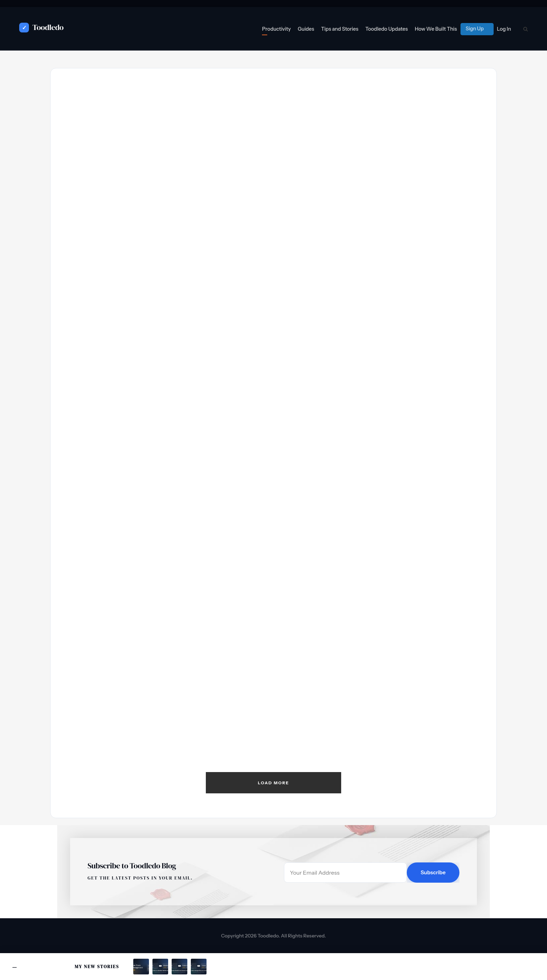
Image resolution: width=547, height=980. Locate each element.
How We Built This (436, 29)
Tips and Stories (340, 29)
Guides (306, 29)
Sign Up (475, 29)
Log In (504, 29)
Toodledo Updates (387, 29)
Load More (273, 783)
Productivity (276, 29)
